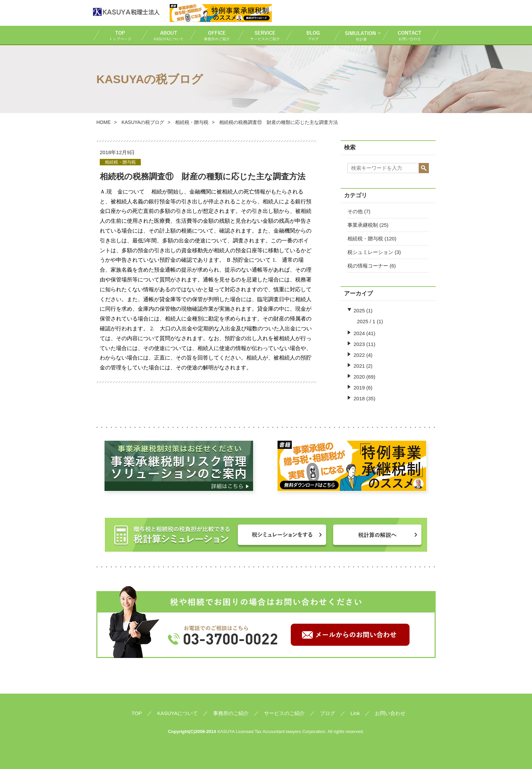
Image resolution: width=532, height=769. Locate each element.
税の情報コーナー (368, 266)
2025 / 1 (366, 321)
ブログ (310, 35)
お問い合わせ (411, 35)
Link (355, 713)
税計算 (358, 35)
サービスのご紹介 (262, 35)
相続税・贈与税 (365, 239)
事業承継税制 (363, 225)
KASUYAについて (165, 35)
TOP (117, 35)
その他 (355, 211)
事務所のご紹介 (213, 35)
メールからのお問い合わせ (350, 635)
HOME (103, 122)
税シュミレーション (370, 252)
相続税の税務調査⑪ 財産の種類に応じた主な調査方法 (203, 176)
